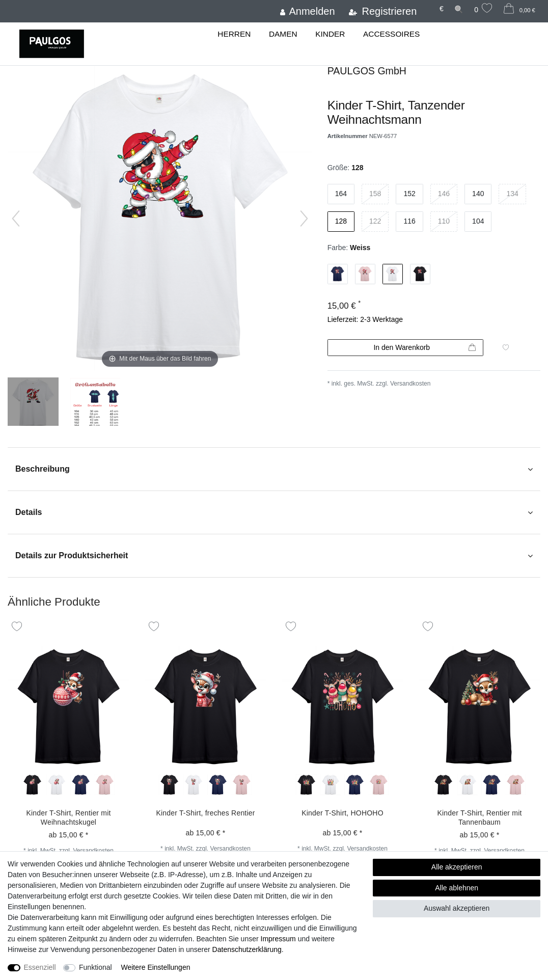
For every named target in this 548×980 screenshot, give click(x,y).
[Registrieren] (382, 11)
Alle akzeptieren (457, 867)
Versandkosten (410, 384)
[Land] (427, 4)
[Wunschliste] (483, 9)
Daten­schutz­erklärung (247, 949)
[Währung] (441, 9)
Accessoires (391, 34)
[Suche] (458, 9)
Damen (283, 34)
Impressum (278, 939)
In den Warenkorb (424, 348)
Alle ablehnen (457, 888)
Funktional (95, 967)
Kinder (330, 34)
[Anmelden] (306, 11)
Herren (234, 34)
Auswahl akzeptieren (457, 908)
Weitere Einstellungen (156, 967)
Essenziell (40, 967)
